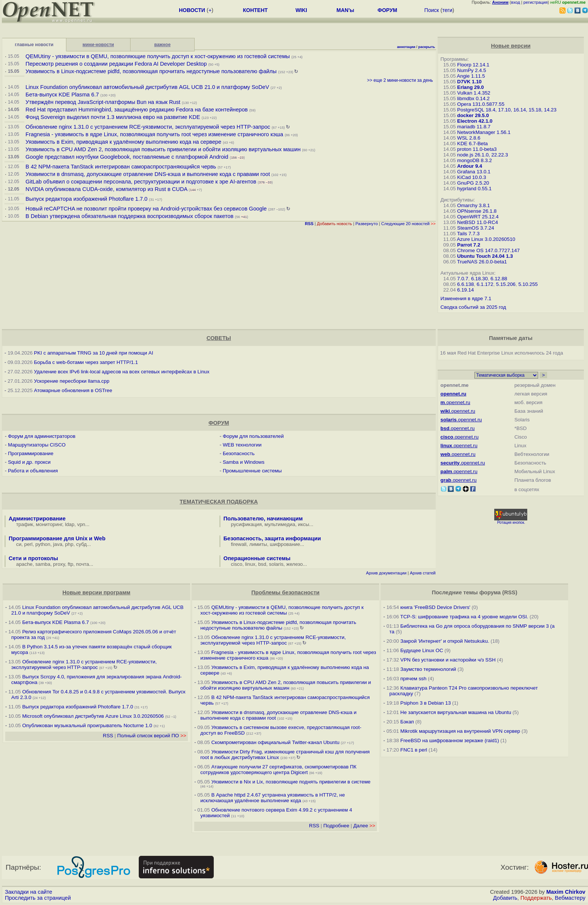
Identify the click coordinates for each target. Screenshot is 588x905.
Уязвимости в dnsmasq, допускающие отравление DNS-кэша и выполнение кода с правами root (148, 174)
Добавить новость (334, 224)
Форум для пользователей (253, 436)
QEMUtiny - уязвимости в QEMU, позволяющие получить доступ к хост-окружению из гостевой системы (158, 56)
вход (516, 2)
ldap (70, 524)
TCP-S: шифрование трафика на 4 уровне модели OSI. (464, 617)
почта (83, 564)
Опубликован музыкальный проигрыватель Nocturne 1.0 (87, 725)
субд (81, 544)
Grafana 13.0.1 (474, 172)
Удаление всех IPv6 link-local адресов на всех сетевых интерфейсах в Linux (122, 372)
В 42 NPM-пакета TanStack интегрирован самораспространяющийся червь (121, 167)
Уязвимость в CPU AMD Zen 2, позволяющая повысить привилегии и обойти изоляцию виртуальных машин (164, 149)
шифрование (285, 544)
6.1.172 (485, 284)
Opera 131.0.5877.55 (481, 104)
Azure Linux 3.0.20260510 (486, 239)
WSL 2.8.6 (469, 138)
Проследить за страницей (38, 898)
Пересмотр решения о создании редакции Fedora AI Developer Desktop (116, 64)
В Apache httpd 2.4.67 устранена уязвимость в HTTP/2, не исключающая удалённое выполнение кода (272, 798)
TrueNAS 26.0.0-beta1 (482, 262)
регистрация (536, 2)
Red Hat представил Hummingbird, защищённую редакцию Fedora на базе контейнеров (137, 110)
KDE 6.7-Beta (472, 144)
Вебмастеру (570, 898)
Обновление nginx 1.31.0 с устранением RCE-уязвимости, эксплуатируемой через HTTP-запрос (148, 127)
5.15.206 (506, 284)
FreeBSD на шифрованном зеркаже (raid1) (450, 740)
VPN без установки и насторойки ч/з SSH (448, 660)
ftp (71, 564)
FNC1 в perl (414, 750)
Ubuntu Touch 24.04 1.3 (485, 256)
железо (294, 564)
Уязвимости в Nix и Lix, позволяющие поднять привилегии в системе (291, 782)
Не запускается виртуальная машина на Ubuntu (456, 712)
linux (250, 564)
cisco (237, 564)
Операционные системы (257, 558)
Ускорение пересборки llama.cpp (72, 381)
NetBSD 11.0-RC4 (478, 222)
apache (24, 564)
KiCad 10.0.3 (472, 177)
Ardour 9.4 (470, 166)
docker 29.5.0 (473, 115)
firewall (239, 544)
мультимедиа (280, 524)
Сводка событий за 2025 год (473, 307)
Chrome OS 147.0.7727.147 (488, 250)
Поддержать (536, 898)
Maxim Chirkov (566, 892)
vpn (81, 524)
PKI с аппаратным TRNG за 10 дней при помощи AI (94, 353)
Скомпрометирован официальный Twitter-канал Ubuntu (275, 742)
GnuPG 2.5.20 (473, 183)
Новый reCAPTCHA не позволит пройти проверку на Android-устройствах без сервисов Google (146, 209)
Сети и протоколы (33, 558)
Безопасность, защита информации (272, 538)
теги (447, 10)
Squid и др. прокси (29, 462)
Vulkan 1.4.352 (474, 93)
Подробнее (336, 826)
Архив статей (423, 573)
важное (162, 45)
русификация (246, 524)
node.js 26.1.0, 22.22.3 (483, 155)
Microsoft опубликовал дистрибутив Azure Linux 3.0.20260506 (93, 716)
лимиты (258, 544)
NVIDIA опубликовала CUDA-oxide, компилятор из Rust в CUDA (106, 189)
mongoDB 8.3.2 (475, 160)
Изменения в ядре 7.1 (466, 298)
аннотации (406, 47)
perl (28, 544)
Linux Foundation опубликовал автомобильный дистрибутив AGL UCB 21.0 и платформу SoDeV (147, 87)
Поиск (432, 10)
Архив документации (386, 573)
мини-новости (98, 45)
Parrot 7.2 (469, 245)
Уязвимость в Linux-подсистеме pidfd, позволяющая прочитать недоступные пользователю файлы (151, 71)
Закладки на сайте (28, 892)
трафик (25, 524)
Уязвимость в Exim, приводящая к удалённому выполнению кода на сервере (123, 142)
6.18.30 (479, 279)
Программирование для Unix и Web (57, 538)
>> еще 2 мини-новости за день (400, 80)
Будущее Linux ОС (422, 650)
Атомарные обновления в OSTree (73, 390)
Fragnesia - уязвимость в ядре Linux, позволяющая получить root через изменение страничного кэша (154, 134)
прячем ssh (414, 679)
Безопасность (239, 453)
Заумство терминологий (428, 669)
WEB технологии (242, 445)
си (19, 544)
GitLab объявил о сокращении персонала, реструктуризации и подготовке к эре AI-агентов (141, 182)
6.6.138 (465, 284)
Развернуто (367, 224)
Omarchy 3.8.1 (473, 205)
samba (43, 564)
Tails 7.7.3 (468, 234)
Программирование (31, 453)
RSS (108, 736)
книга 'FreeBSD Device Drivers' (436, 607)
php (69, 544)
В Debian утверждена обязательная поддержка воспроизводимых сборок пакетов (129, 216)
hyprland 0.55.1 (474, 189)
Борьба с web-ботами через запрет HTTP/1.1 (86, 362)
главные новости (34, 45)
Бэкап (407, 722)
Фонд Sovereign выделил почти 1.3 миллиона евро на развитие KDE (113, 117)
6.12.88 (499, 279)
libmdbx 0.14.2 (473, 98)
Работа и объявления (33, 471)
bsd (262, 564)
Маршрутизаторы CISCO (37, 445)
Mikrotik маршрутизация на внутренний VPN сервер (460, 731)
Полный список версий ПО (152, 736)
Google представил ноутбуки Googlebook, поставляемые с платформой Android (127, 157)
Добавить (505, 898)
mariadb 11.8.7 (474, 127)
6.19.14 (465, 290)
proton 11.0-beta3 (477, 149)
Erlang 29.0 (470, 87)
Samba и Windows (244, 462)
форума (490, 592)
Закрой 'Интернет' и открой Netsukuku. (445, 641)
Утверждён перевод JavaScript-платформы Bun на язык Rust (103, 102)
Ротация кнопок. (511, 522)
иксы (304, 524)
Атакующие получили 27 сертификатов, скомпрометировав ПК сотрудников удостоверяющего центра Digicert (278, 770)
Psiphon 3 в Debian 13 (426, 703)
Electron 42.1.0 (475, 121)
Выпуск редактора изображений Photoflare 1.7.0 (86, 199)
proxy (59, 564)
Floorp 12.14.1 (473, 65)
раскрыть (427, 47)
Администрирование (37, 519)
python (43, 544)
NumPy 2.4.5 (472, 70)
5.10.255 (528, 284)
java (58, 544)
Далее (364, 826)
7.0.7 (463, 279)
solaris (276, 564)
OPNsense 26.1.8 (477, 211)
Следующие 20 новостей (408, 224)
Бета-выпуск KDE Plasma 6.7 (62, 95)
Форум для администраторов (42, 436)
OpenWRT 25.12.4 (478, 217)
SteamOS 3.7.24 (476, 228)
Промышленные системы (252, 471)
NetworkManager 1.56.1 (484, 132)
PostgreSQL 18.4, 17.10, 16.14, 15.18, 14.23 (507, 110)
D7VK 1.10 (469, 82)
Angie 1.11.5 (471, 76)
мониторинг (49, 524)
